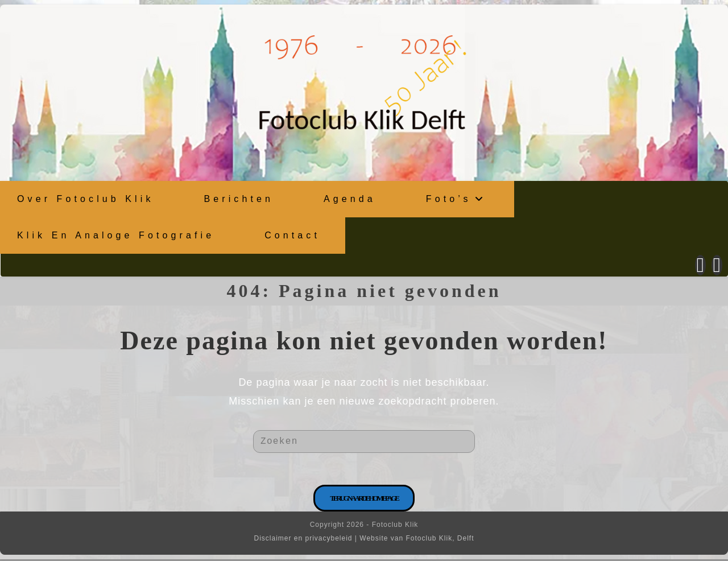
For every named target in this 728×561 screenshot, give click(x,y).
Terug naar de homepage (364, 500)
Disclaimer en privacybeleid (303, 540)
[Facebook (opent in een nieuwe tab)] (700, 265)
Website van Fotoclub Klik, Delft (417, 540)
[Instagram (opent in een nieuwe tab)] (717, 265)
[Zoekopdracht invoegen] (364, 441)
